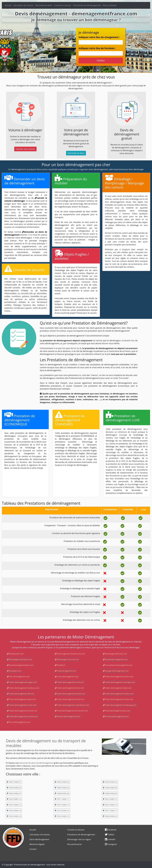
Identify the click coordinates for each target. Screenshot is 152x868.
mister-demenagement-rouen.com (22, 705)
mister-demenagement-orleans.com (118, 694)
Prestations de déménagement (87, 5)
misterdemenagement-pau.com (117, 711)
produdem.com (14, 671)
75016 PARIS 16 (14, 810)
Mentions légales (37, 844)
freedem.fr (60, 665)
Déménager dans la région (79, 839)
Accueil (8, 5)
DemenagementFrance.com (115, 654)
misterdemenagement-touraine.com (22, 716)
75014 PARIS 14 (62, 805)
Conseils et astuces (63, 5)
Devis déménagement (39, 839)
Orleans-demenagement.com (68, 716)
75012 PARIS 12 (110, 799)
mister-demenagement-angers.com (22, 682)
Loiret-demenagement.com (67, 677)
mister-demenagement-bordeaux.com (23, 688)
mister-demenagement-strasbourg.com (120, 705)
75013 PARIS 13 (14, 805)
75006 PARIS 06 (110, 788)
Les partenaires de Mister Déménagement (76, 637)
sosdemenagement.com (65, 671)
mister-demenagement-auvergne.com (119, 682)
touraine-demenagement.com (116, 716)
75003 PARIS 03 (110, 782)
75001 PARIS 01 (14, 782)
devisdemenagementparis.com (20, 665)
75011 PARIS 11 (62, 799)
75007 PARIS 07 (14, 793)
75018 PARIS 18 (14, 816)
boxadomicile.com (15, 654)
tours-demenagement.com (19, 722)
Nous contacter (110, 5)
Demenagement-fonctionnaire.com (70, 654)
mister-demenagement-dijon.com (117, 688)
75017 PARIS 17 (110, 810)
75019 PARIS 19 (62, 816)
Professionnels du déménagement (29, 865)
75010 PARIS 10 (14, 799)
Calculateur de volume (23, 5)
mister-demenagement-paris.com (21, 699)
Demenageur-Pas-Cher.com (67, 659)
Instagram (111, 844)
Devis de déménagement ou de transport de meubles (46, 743)
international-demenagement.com (118, 665)
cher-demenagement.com (18, 677)
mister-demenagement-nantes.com (70, 694)
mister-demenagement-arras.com (69, 682)
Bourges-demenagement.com (116, 671)
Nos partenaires (74, 844)
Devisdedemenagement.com (115, 659)
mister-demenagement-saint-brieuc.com (72, 705)
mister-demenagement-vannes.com (22, 711)
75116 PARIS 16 (62, 810)
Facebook (111, 830)
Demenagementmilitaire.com (20, 659)
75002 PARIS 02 (62, 782)
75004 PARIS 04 (14, 788)
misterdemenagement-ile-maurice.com (71, 711)
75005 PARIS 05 (62, 788)
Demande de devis (44, 5)
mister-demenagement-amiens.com (118, 677)
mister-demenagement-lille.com (21, 694)
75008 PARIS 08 (62, 793)
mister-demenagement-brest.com (69, 688)
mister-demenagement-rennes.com (118, 699)
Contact (33, 849)
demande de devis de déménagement (36, 763)
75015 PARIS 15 (110, 805)
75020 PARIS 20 (110, 816)
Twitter (110, 835)
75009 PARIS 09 (110, 793)
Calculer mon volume (25, 149)
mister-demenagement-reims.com (69, 699)
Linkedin (110, 839)
